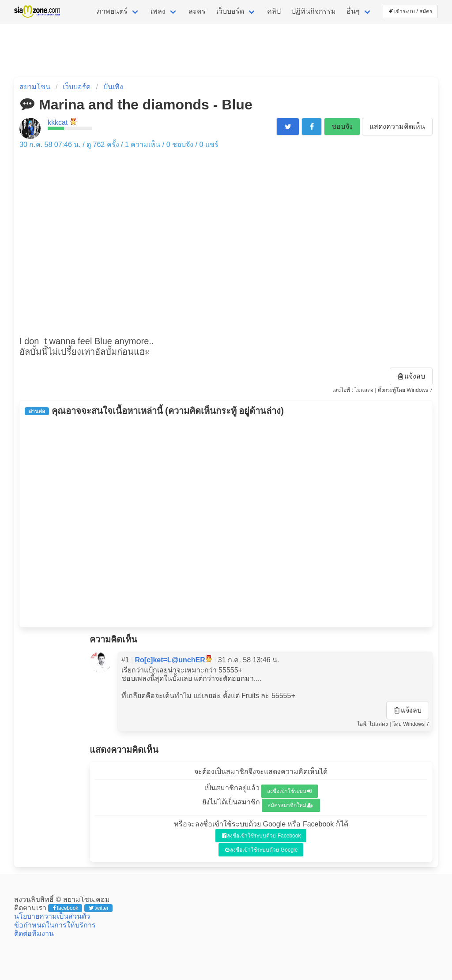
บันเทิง (113, 87)
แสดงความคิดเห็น (397, 126)
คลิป (274, 11)
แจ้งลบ (411, 376)
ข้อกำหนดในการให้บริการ (55, 925)
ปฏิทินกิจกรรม (314, 11)
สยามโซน (35, 87)
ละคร (197, 11)
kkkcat (58, 122)
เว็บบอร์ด (230, 11)
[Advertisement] (226, 522)
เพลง (158, 11)
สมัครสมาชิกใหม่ (290, 805)
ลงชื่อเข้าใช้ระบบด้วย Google (262, 850)
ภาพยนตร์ (112, 11)
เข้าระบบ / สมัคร (411, 11)
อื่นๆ (353, 11)
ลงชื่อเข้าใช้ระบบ (289, 791)
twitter (99, 908)
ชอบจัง (342, 126)
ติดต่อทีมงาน (34, 933)
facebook (66, 908)
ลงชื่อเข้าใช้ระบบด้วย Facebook (262, 836)
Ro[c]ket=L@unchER (170, 660)
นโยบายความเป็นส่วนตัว (52, 916)
